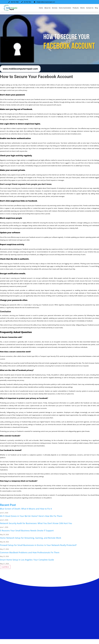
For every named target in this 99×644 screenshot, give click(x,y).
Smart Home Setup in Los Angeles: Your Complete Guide (27, 560)
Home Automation (65, 8)
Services (55, 8)
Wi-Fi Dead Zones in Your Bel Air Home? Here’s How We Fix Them (31, 516)
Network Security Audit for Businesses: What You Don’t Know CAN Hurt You (36, 523)
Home (41, 8)
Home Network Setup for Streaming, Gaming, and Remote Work (31, 538)
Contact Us (90, 8)
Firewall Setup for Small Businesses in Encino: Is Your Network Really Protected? (38, 545)
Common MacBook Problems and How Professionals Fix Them (30, 552)
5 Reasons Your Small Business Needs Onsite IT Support (27, 530)
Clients (82, 8)
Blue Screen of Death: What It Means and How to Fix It (26, 509)
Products (76, 8)
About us (47, 8)
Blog (96, 8)
